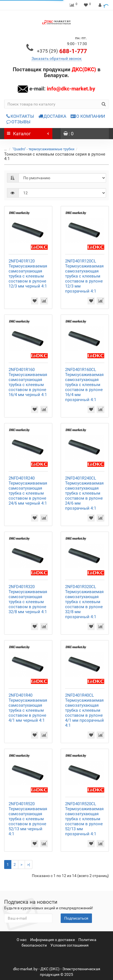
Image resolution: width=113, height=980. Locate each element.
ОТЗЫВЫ (18, 122)
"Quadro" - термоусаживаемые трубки (43, 149)
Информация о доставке (52, 940)
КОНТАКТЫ (20, 116)
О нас (22, 940)
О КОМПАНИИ (88, 116)
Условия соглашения (70, 945)
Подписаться (76, 918)
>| (29, 864)
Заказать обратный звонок (57, 58)
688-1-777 (62, 51)
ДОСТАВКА (52, 116)
